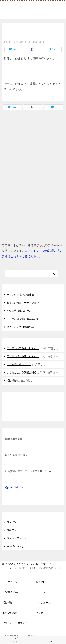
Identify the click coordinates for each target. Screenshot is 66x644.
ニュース (41, 592)
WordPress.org (15, 546)
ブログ (39, 613)
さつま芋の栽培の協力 (19, 311)
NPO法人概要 (10, 592)
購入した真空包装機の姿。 (21, 327)
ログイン (12, 522)
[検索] (32, 274)
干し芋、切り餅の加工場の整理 (24, 319)
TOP (26, 564)
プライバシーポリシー (15, 623)
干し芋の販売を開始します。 (23, 348)
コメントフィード (17, 538)
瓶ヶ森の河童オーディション (23, 303)
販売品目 (41, 582)
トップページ (10, 582)
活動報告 (12, 381)
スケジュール (43, 603)
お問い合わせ (10, 613)
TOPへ (50, 640)
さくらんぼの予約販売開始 (21, 372)
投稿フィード (14, 530)
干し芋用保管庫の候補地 (20, 295)
